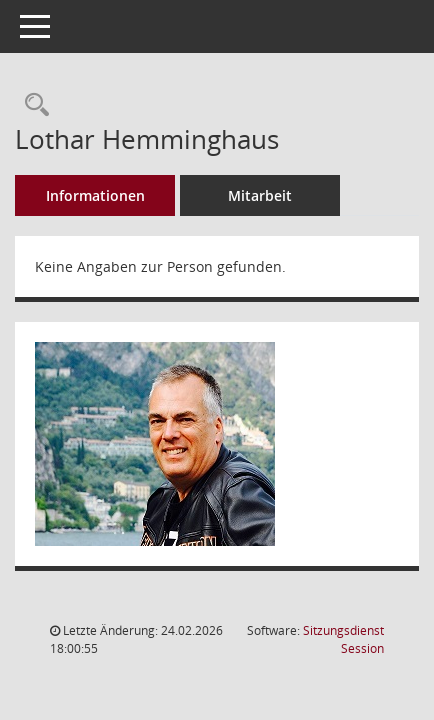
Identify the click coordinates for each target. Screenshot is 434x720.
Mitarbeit (260, 195)
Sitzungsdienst (343, 639)
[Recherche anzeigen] (32, 105)
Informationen (95, 195)
